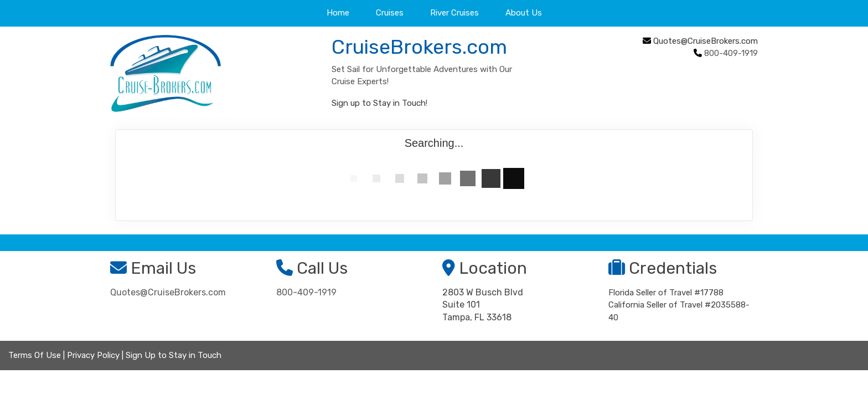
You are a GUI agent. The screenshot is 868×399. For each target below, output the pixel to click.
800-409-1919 (306, 292)
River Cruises (454, 13)
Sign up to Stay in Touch (379, 103)
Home (338, 13)
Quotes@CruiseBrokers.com (706, 41)
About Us (524, 13)
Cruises (390, 13)
